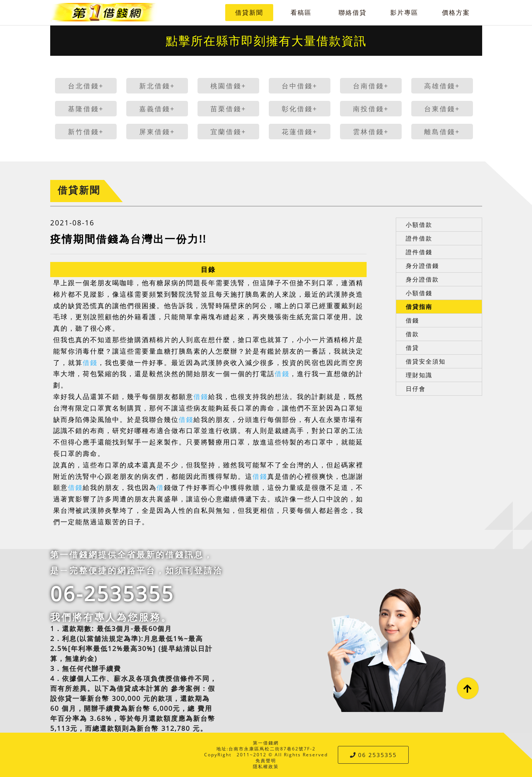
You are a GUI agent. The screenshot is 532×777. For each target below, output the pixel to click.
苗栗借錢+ (228, 109)
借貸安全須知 (426, 361)
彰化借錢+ (300, 109)
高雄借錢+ (442, 86)
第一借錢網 (266, 743)
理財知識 (419, 375)
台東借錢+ (442, 109)
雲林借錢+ (371, 132)
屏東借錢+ (157, 132)
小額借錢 (419, 293)
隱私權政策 (266, 766)
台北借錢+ (86, 86)
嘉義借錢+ (157, 109)
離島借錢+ (442, 132)
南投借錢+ (371, 109)
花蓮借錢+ (300, 132)
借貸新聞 (249, 12)
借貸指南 (419, 307)
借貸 (412, 348)
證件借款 (419, 238)
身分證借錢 (422, 266)
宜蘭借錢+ (228, 132)
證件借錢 (419, 252)
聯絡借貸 (353, 12)
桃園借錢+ (228, 86)
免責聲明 (266, 761)
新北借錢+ (157, 86)
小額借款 (419, 225)
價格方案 (456, 12)
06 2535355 (373, 755)
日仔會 (416, 389)
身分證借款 (422, 279)
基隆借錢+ (86, 109)
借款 (412, 334)
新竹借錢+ (86, 132)
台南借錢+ (371, 86)
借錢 (90, 362)
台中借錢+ (300, 86)
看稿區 (301, 12)
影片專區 (404, 12)
